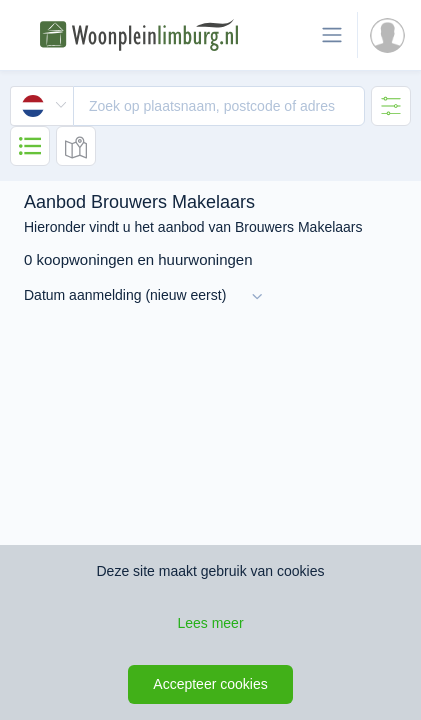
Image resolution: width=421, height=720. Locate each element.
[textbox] (219, 106)
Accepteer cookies (210, 684)
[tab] (391, 106)
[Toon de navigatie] (332, 35)
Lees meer (210, 623)
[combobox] (187, 106)
